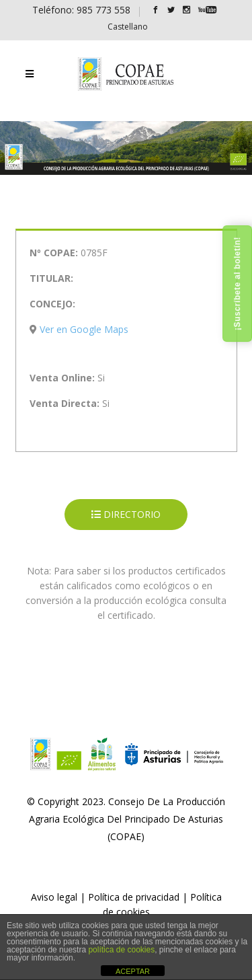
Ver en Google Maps (84, 329)
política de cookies (121, 950)
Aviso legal (54, 897)
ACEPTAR (133, 971)
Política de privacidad (134, 897)
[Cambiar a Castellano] (128, 27)
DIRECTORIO (126, 514)
